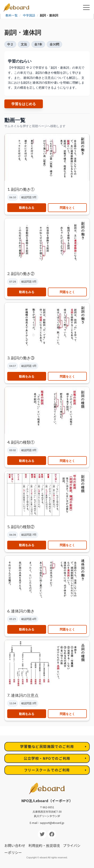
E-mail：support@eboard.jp (47, 823)
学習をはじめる (24, 104)
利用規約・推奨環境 (44, 845)
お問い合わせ (15, 845)
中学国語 (29, 15)
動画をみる (27, 208)
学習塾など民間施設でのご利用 (47, 746)
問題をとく (67, 208)
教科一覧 (12, 15)
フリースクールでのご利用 (47, 770)
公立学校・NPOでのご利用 (47, 758)
